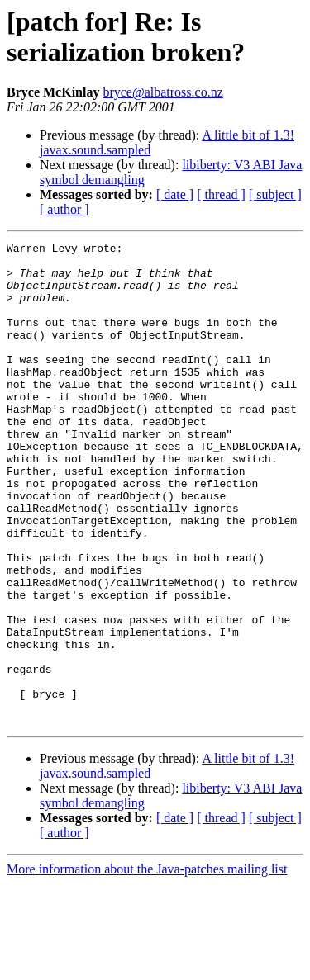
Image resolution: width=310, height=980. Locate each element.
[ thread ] (221, 194)
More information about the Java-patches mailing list (147, 966)
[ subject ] (275, 194)
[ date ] (175, 194)
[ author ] (64, 209)
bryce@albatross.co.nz (162, 92)
